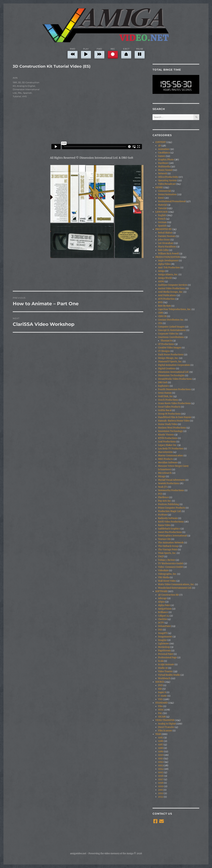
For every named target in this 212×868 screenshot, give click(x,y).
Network (163, 174)
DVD (160, 685)
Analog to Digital (26, 86)
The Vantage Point (168, 550)
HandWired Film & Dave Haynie (175, 417)
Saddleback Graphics (169, 529)
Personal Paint (166, 654)
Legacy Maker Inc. (168, 445)
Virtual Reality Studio (169, 675)
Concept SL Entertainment (172, 330)
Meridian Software (168, 463)
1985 (161, 738)
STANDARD (161, 703)
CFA (160, 323)
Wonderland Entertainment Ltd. (175, 588)
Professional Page (167, 658)
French (162, 219)
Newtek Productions (169, 483)
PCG (160, 494)
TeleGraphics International (172, 536)
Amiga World (165, 278)
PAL (20, 93)
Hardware (163, 163)
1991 (15, 82)
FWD (99, 53)
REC (113, 53)
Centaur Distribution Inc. (171, 320)
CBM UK (162, 316)
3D (20, 82)
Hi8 (160, 689)
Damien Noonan (167, 236)
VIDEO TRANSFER (165, 720)
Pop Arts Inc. (165, 501)
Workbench (164, 678)
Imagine (162, 640)
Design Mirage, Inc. (168, 358)
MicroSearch (165, 473)
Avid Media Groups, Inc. (171, 292)
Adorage (162, 598)
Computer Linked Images (171, 327)
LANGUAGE (161, 212)
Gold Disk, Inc (165, 396)
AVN (15, 78)
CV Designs (164, 351)
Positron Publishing (169, 504)
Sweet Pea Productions (170, 532)
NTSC (161, 710)
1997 (161, 779)
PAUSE (140, 53)
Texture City (164, 539)
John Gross (164, 240)
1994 (161, 769)
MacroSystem (165, 452)
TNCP (161, 557)
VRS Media (164, 577)
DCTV (161, 623)
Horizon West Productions (172, 428)
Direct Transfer (166, 727)
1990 (161, 755)
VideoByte (163, 570)
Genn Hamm (165, 393)
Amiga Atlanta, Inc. (168, 274)
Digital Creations (167, 369)
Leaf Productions (167, 442)
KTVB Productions (168, 438)
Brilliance (163, 612)
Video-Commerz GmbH (171, 567)
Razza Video (164, 525)
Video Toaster (165, 671)
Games (162, 156)
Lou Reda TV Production (171, 449)
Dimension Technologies (171, 375)
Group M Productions (169, 414)
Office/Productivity (168, 177)
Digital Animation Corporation (174, 365)
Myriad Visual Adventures (172, 480)
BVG (160, 302)
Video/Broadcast (167, 184)
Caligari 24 (164, 616)
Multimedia (164, 167)
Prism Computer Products (172, 508)
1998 (161, 783)
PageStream (164, 651)
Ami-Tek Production (169, 268)
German (162, 222)
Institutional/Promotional (172, 201)
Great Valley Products (169, 407)
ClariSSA (162, 619)
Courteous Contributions (171, 337)
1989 (161, 752)
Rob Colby (163, 250)
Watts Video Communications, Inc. (176, 584)
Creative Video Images (170, 348)
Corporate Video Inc (168, 334)
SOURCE (160, 682)
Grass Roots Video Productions (174, 403)
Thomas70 (166, 341)
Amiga (161, 271)
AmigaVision (165, 609)
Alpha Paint (164, 605)
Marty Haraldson (167, 247)
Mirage (162, 476)
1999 (161, 786)
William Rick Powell (168, 254)
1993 (161, 765)
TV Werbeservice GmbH (171, 563)
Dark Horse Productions (171, 355)
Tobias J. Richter (167, 560)
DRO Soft (163, 382)
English (162, 215)
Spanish (27, 93)
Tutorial (17, 96)
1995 (161, 772)
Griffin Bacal (165, 410)
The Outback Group (168, 546)
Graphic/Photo (166, 160)
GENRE (159, 187)
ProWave (163, 515)
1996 (161, 776)
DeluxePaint (164, 626)
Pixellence (163, 497)
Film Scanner (165, 731)
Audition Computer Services (173, 285)
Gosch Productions (168, 400)
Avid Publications (167, 295)
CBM (160, 313)
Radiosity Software (168, 518)
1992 (161, 762)
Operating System (167, 180)
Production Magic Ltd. (170, 511)
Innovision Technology (170, 431)
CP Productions (166, 344)
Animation (164, 149)
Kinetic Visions (166, 435)
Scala (161, 661)
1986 (161, 741)
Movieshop (164, 647)
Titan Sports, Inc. (167, 553)
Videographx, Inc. (167, 574)
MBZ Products (166, 459)
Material (162, 205)
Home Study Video (168, 424)
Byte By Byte (164, 306)
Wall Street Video (167, 581)
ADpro (161, 602)
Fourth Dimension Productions (174, 389)
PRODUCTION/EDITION (168, 257)
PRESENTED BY (163, 229)
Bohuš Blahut (165, 233)
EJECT (126, 53)
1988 (161, 748)
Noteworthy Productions (171, 490)
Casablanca (164, 153)
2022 (161, 797)
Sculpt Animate (166, 664)
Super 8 (162, 692)
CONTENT (161, 142)
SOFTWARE (161, 591)
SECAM (162, 717)
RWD (73, 53)
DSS (160, 630)
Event (161, 198)
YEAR (158, 734)
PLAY (86, 53)
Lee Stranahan (166, 243)
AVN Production (166, 299)
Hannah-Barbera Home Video (174, 421)
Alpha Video (164, 264)
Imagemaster (165, 637)
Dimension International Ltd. (173, 372)
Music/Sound (165, 170)
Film (160, 706)
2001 (160, 790)
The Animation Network (171, 543)
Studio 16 (163, 668)
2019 (161, 793)
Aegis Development (168, 261)
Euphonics (164, 386)
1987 (161, 745)
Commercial (164, 191)
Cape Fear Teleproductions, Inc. (175, 309)
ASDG (161, 281)
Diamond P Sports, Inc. (170, 362)
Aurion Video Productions (172, 288)
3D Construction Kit (168, 595)
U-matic (162, 696)
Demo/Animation (167, 194)
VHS (24, 96)
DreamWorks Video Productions (175, 379)
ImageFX (163, 633)
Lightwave (163, 644)
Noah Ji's (163, 487)
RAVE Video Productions (171, 522)
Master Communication (171, 456)
